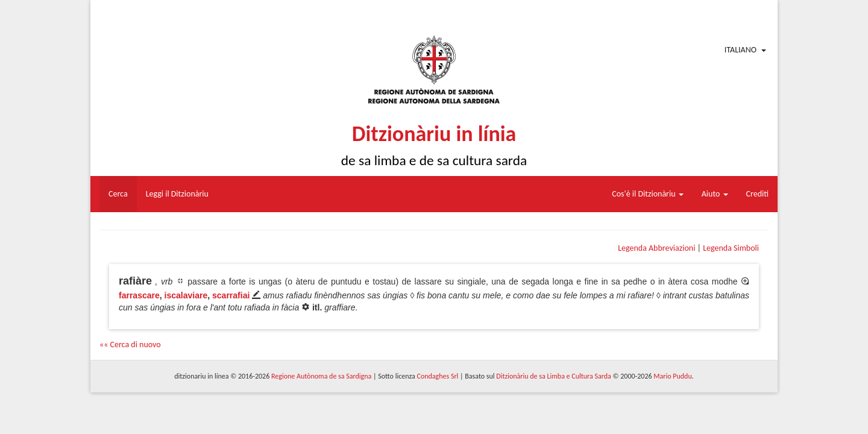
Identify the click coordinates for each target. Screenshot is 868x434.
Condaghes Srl (437, 376)
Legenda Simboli (731, 248)
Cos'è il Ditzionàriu (647, 194)
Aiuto (715, 194)
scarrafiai (231, 295)
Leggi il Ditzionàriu (177, 194)
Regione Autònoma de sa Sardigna (321, 376)
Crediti (758, 194)
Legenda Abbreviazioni (656, 248)
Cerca (118, 194)
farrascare (139, 295)
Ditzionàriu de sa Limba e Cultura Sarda (553, 376)
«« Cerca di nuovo (130, 344)
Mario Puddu (672, 376)
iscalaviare (186, 295)
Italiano (741, 50)
